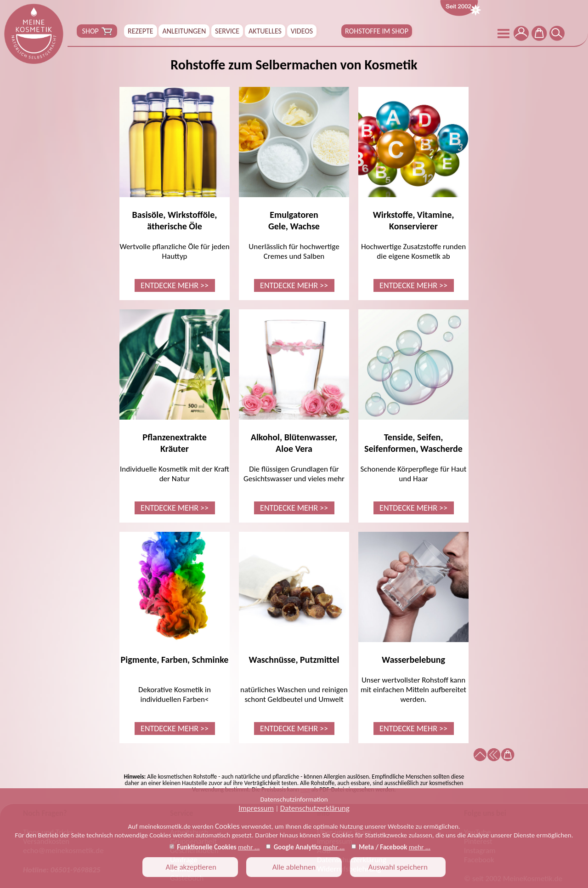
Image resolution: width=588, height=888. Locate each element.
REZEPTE (141, 31)
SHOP (97, 31)
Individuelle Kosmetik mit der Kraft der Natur (175, 412)
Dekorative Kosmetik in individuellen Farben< (175, 633)
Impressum (256, 808)
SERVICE (227, 31)
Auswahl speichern (398, 867)
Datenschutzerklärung (315, 808)
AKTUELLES (265, 31)
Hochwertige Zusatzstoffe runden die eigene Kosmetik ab (413, 189)
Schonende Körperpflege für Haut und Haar (413, 412)
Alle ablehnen (294, 867)
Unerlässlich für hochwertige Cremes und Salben (294, 189)
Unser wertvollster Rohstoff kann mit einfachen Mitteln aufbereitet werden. (413, 633)
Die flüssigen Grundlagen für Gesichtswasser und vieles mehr (294, 412)
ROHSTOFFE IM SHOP (377, 31)
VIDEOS (302, 31)
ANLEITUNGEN (184, 31)
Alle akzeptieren (190, 867)
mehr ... (249, 847)
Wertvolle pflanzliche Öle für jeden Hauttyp (175, 189)
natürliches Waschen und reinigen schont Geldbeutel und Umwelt (294, 633)
